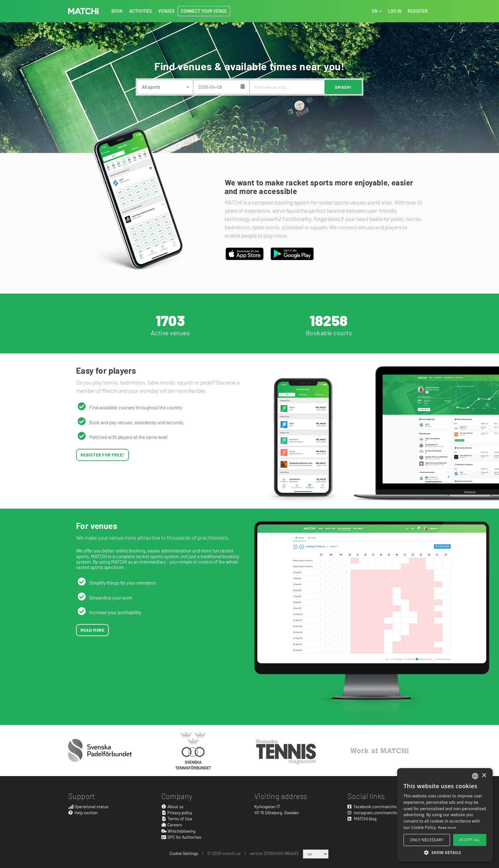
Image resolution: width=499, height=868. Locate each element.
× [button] (484, 776)
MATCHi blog (362, 819)
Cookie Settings (184, 853)
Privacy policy (177, 812)
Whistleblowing (179, 831)
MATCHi (83, 11)
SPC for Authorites (182, 837)
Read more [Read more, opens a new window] (447, 827)
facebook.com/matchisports (377, 806)
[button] (445, 852)
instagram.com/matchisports (378, 812)
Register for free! (102, 455)
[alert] (445, 815)
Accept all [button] (470, 840)
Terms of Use (177, 819)
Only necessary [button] (427, 840)
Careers (172, 825)
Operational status (88, 806)
